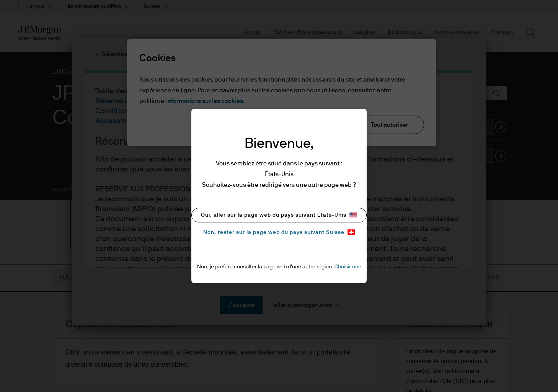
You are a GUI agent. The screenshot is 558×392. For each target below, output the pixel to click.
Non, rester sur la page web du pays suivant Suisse (279, 232)
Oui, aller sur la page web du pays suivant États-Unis (279, 215)
